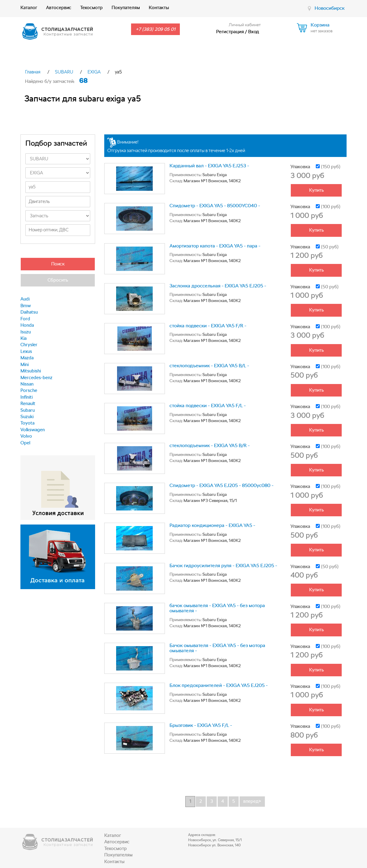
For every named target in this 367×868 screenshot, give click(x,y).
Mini (25, 365)
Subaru (28, 410)
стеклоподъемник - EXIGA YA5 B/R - (210, 445)
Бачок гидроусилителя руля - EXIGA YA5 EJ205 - (223, 566)
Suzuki (27, 417)
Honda (27, 325)
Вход (254, 32)
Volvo (26, 436)
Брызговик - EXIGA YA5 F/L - (201, 725)
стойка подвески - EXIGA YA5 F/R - (208, 326)
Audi (25, 299)
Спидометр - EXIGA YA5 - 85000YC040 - (215, 206)
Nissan (27, 384)
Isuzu (26, 332)
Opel (25, 443)
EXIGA (94, 72)
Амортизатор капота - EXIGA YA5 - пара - (215, 246)
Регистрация (230, 32)
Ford (25, 319)
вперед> (252, 801)
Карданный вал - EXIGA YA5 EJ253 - (209, 166)
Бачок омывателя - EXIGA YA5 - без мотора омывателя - (217, 648)
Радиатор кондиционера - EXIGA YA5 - (212, 525)
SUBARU (64, 72)
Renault (28, 404)
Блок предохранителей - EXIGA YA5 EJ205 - (219, 685)
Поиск (58, 264)
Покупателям (126, 8)
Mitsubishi (31, 371)
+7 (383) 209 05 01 (155, 29)
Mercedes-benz (36, 378)
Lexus (26, 351)
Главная (33, 72)
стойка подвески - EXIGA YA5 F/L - (208, 406)
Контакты (159, 8)
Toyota (27, 423)
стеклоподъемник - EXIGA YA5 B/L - (209, 366)
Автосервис (59, 8)
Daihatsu (29, 312)
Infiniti (27, 397)
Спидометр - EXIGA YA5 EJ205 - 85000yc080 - (221, 485)
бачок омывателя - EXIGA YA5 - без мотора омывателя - (217, 608)
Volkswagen (33, 430)
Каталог (29, 8)
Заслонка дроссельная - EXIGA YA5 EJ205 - (218, 286)
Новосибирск (330, 8)
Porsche (29, 390)
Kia (23, 338)
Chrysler (29, 345)
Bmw (26, 306)
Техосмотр (91, 8)
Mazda (27, 358)
